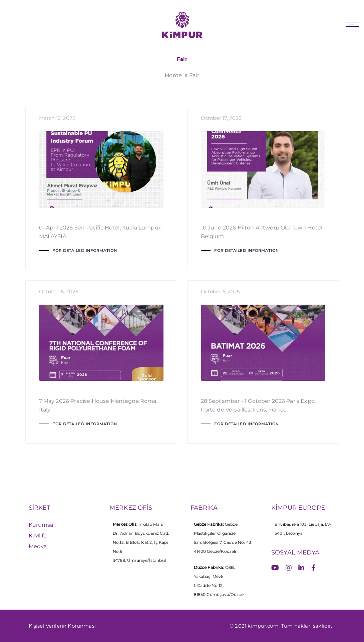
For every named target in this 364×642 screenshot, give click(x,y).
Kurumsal (42, 525)
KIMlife (38, 536)
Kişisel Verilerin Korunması (62, 626)
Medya (38, 546)
